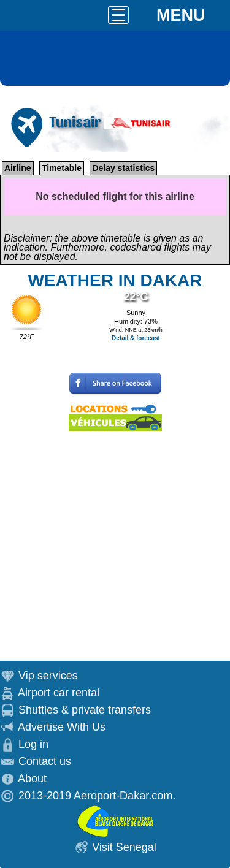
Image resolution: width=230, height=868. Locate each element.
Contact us (45, 761)
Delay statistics (123, 168)
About (32, 779)
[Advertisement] (115, 546)
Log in (33, 744)
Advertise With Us (62, 727)
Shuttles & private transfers (85, 710)
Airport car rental (59, 693)
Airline (18, 168)
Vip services (48, 676)
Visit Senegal (124, 847)
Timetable (62, 168)
